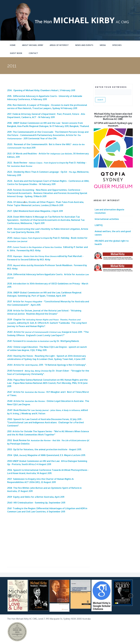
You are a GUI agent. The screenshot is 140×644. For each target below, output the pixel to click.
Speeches (117, 45)
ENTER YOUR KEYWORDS (111, 87)
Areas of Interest (59, 45)
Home (13, 45)
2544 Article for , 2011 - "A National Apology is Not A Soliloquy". (47, 365)
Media (103, 45)
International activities (107, 219)
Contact (33, 53)
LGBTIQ (99, 225)
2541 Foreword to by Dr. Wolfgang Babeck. (43, 341)
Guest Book (16, 53)
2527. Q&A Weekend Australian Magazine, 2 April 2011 (35, 211)
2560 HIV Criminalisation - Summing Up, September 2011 (36, 503)
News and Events (84, 45)
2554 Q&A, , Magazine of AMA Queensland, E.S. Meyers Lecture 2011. (46, 455)
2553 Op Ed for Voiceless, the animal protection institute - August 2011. (44, 449)
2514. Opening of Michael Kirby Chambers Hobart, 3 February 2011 (41, 90)
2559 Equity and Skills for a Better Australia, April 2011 (36, 497)
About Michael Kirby (33, 45)
